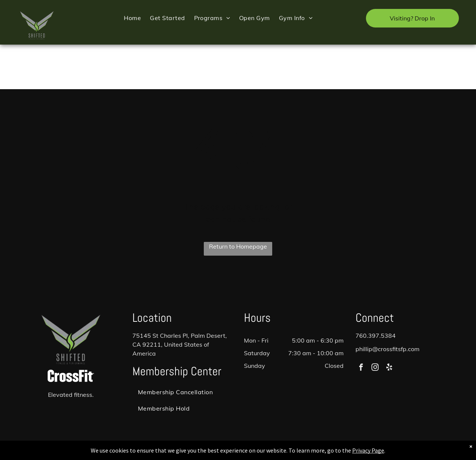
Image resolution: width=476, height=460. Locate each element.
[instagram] (375, 368)
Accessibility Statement (253, 453)
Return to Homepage (238, 246)
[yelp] (389, 368)
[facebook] (361, 368)
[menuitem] (132, 18)
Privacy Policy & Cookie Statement (192, 453)
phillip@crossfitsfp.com (387, 349)
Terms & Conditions (299, 453)
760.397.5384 (376, 336)
